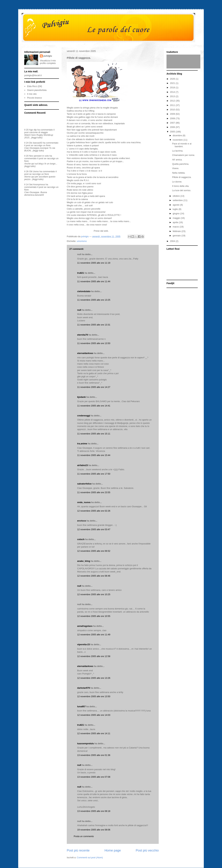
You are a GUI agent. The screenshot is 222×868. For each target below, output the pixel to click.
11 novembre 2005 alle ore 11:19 (94, 263)
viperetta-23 (84, 644)
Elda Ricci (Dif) (35, 86)
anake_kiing (84, 561)
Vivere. (176, 168)
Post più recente (78, 850)
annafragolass (85, 626)
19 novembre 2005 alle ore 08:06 (94, 830)
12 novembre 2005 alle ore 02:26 (94, 511)
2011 (173, 105)
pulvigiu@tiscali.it (33, 75)
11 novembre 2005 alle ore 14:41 (94, 406)
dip (35, 130)
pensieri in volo (41, 156)
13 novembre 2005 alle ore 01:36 (94, 755)
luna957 (81, 706)
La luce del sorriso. (182, 190)
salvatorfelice (84, 484)
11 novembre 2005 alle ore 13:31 (94, 325)
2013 (173, 96)
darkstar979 (84, 688)
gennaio (177, 236)
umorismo (82, 241)
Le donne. (177, 182)
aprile (176, 222)
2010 (173, 110)
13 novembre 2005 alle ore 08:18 (94, 811)
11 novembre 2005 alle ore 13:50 (94, 343)
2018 (173, 87)
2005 (173, 132)
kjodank (81, 397)
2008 (173, 118)
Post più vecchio (147, 850)
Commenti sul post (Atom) (90, 857)
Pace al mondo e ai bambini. (182, 145)
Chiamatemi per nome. (183, 155)
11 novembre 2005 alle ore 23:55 (94, 492)
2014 (173, 92)
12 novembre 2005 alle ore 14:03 (94, 715)
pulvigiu (48, 56)
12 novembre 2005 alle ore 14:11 (94, 733)
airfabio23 (82, 465)
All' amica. (177, 160)
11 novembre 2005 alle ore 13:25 (94, 300)
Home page (113, 850)
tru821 (81, 273)
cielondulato (84, 291)
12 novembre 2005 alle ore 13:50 (94, 696)
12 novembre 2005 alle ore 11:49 (94, 635)
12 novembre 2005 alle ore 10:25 (94, 594)
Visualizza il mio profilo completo (48, 62)
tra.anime (82, 444)
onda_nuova (84, 502)
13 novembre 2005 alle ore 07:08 (94, 777)
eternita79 (82, 335)
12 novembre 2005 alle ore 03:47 (94, 529)
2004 (173, 241)
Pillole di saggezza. (182, 177)
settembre (178, 200)
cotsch (81, 539)
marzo (176, 227)
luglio (176, 209)
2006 (173, 127)
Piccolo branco (34, 98)
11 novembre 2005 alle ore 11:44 (94, 281)
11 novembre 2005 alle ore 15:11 (94, 434)
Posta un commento (84, 836)
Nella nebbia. (179, 173)
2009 (173, 114)
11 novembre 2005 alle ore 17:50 (94, 474)
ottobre (177, 196)
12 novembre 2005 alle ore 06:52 (94, 551)
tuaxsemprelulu (86, 743)
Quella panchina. (181, 164)
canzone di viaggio (39, 132)
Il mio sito (32, 94)
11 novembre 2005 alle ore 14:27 (94, 387)
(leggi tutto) (37, 138)
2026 (173, 79)
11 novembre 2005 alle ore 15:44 (94, 455)
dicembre (178, 135)
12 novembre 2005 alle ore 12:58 (94, 656)
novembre (178, 140)
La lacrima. (178, 151)
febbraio (177, 231)
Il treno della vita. (181, 186)
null (79, 310)
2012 (173, 101)
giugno (176, 213)
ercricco (82, 521)
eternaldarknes (85, 353)
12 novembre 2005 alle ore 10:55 (94, 616)
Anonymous (39, 184)
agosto (176, 205)
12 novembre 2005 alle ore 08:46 (94, 576)
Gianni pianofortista (37, 90)
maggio (177, 218)
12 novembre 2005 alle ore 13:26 (94, 678)
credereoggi (84, 416)
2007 (173, 123)
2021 (173, 83)
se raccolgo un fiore (41, 145)
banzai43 (38, 143)
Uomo (36, 171)
